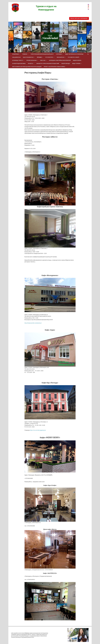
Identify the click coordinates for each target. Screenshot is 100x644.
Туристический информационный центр (42, 54)
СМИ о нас (43, 60)
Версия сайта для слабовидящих (79, 18)
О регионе (59, 54)
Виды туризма (76, 64)
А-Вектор (26, 633)
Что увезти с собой (73, 57)
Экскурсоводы (66, 64)
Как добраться (16, 57)
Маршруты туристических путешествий (48, 64)
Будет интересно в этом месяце (74, 54)
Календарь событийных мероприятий (60, 60)
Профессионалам (31, 60)
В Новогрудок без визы (19, 64)
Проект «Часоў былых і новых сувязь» (54, 67)
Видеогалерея (77, 60)
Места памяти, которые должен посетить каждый (27, 67)
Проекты (30, 64)
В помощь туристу (18, 60)
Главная (25, 54)
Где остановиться (28, 57)
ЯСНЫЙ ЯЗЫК (16, 54)
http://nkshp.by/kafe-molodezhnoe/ (33, 323)
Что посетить (49, 57)
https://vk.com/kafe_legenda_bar (38, 430)
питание (39, 57)
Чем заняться (60, 57)
